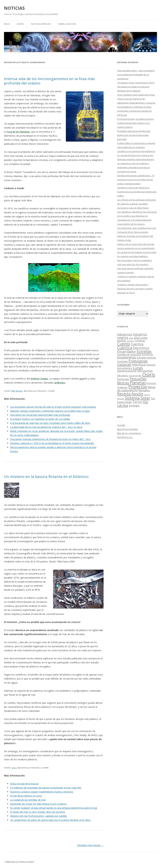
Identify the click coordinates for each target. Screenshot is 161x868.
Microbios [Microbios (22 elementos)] (123, 376)
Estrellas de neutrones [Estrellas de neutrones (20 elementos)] (129, 354)
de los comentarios (129, 433)
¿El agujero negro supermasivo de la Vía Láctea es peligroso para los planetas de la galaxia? (136, 87)
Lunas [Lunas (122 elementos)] (138, 368)
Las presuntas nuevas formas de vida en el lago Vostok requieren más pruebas (53, 407)
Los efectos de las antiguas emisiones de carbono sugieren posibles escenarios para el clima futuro (137, 204)
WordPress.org (125, 437)
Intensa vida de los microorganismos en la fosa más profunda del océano (49, 81)
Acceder (121, 425)
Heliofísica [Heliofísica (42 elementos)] (139, 365)
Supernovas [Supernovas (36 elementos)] (124, 402)
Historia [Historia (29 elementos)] (151, 365)
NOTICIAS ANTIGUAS (41, 24)
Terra (14, 768)
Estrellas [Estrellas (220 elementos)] (144, 351)
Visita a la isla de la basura (24, 784)
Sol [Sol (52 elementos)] (153, 398)
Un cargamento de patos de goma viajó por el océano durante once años (50, 820)
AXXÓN (20, 24)
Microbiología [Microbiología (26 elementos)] (145, 371)
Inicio (7, 24)
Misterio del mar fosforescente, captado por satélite (39, 816)
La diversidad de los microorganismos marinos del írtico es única (46, 427)
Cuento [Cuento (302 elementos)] (124, 344)
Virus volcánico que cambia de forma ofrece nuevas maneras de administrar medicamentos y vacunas (136, 99)
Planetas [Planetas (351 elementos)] (138, 383)
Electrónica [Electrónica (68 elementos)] (141, 348)
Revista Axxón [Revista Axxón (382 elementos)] (130, 394)
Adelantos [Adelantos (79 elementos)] (125, 334)
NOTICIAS (14, 8)
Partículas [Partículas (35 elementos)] (123, 379)
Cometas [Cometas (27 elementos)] (140, 341)
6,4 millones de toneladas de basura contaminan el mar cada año (46, 788)
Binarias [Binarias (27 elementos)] (122, 341)
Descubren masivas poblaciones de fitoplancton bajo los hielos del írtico (50, 439)
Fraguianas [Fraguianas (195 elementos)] (138, 361)
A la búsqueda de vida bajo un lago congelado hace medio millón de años (50, 423)
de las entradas (127, 429)
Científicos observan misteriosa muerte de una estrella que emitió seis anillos (137, 192)
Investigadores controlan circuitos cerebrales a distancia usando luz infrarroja (134, 111)
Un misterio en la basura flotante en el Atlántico (46, 476)
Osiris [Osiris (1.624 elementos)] (149, 375)
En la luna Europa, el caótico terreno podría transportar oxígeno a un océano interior (135, 123)
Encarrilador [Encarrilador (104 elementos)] (127, 351)
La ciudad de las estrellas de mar (28, 800)
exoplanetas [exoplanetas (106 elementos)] (127, 357)
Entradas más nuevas (90, 845)
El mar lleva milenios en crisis (26, 796)
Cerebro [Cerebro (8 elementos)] (130, 341)
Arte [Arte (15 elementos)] (131, 338)
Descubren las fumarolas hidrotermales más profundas (40, 415)
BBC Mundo (17, 391)
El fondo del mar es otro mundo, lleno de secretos (38, 812)
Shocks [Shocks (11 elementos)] (121, 399)
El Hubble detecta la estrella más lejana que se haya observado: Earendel (134, 135)
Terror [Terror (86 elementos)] (137, 402)
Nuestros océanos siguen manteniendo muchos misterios (42, 792)
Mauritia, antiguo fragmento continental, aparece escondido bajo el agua (50, 411)
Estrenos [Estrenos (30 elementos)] (148, 354)
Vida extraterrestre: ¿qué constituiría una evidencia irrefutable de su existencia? (136, 75)
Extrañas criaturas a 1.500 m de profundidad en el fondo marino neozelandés (52, 443)
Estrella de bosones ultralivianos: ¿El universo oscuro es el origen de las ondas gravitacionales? (136, 180)
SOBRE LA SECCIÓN (67, 24)
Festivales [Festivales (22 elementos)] (123, 361)
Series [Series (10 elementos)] (147, 395)
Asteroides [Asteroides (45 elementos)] (141, 338)
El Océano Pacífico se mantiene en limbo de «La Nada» (40, 419)
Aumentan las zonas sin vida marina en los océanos (38, 804)
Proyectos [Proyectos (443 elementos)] (138, 387)
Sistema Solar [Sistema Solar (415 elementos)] (137, 398)
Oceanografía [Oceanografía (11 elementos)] (135, 376)
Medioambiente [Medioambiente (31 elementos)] (127, 371)
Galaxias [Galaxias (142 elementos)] (124, 364)
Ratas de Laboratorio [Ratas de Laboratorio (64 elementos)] (136, 389)
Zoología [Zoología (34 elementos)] (134, 406)
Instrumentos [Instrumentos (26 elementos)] (125, 368)
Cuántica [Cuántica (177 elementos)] (125, 348)
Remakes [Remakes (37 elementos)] (144, 390)
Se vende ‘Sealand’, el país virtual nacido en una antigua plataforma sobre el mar (54, 808)
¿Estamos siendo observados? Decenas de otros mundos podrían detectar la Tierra (135, 289)
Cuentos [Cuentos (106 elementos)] (137, 344)
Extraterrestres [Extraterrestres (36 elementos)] (146, 358)
